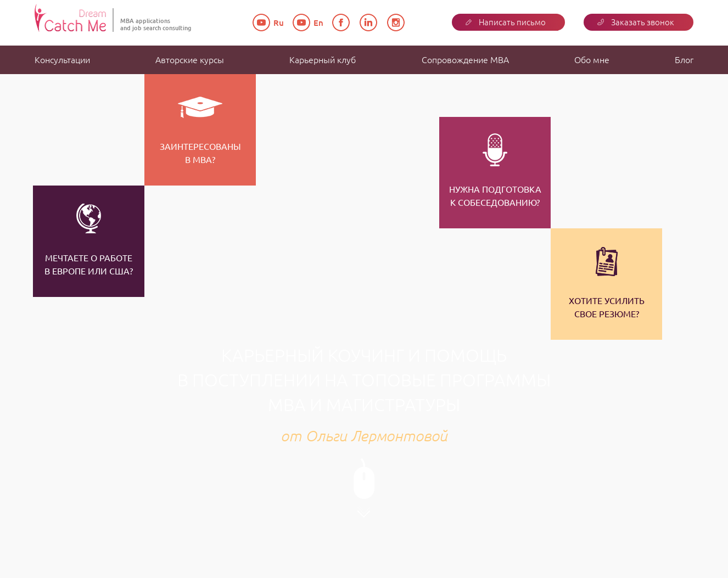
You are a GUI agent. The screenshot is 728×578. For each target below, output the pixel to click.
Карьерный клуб (323, 60)
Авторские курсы (190, 60)
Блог (684, 60)
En (309, 23)
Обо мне (592, 60)
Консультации (62, 60)
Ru (269, 23)
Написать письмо (506, 22)
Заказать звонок (636, 22)
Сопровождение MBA (465, 60)
